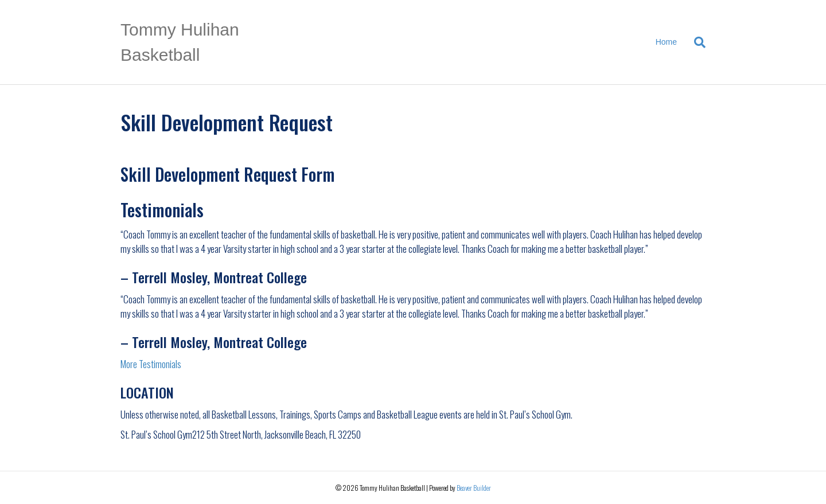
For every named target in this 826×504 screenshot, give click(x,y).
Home (666, 42)
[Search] (696, 42)
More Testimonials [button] (151, 364)
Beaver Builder (474, 488)
